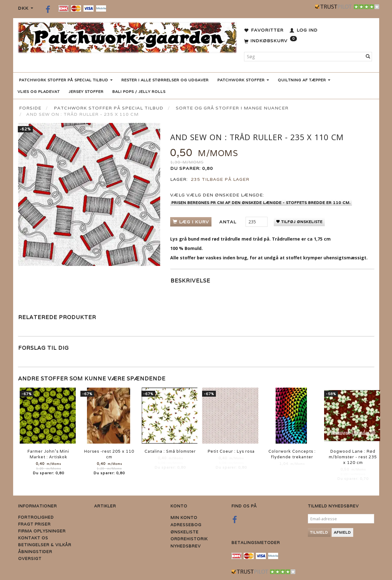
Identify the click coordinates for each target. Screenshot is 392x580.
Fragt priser (34, 524)
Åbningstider (35, 552)
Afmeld (342, 532)
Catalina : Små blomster (170, 451)
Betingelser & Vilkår (45, 545)
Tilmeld (319, 532)
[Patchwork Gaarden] (127, 36)
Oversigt (30, 559)
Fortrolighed (36, 517)
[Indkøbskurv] (270, 41)
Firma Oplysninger (42, 531)
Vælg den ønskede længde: (217, 195)
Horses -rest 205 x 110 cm (109, 454)
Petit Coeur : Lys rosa (231, 451)
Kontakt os (33, 538)
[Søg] (368, 57)
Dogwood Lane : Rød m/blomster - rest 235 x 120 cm (353, 457)
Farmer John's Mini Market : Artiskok (48, 454)
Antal (229, 222)
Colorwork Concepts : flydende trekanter (292, 454)
